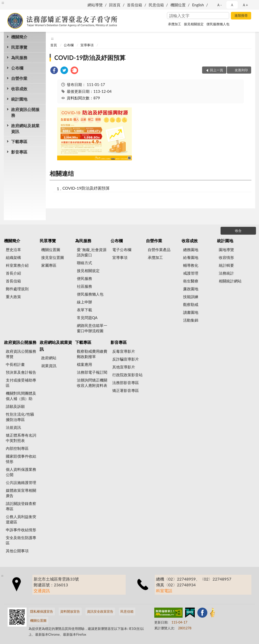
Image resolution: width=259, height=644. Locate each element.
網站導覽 (95, 5)
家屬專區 (49, 265)
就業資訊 (49, 366)
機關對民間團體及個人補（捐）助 (21, 396)
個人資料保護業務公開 (21, 472)
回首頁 (115, 5)
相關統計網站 (230, 281)
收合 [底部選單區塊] (238, 231)
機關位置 (178, 5)
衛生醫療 (191, 281)
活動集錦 (191, 320)
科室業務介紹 (17, 265)
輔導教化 (191, 265)
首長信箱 (135, 5)
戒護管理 (191, 273)
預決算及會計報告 (21, 372)
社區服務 (84, 286)
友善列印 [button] (241, 70)
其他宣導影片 (124, 367)
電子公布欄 (122, 250)
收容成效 (19, 89)
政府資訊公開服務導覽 (21, 354)
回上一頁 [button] (217, 70)
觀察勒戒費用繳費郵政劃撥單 (92, 354)
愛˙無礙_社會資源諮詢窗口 (92, 252)
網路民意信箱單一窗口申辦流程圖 (92, 328)
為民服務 (19, 58)
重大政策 (13, 297)
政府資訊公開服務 (25, 112)
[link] (54, 71)
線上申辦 (84, 302)
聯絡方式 (84, 263)
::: (3, 3)
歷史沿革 (13, 250)
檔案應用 (84, 364)
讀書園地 (191, 312)
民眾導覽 (19, 47)
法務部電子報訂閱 (92, 372)
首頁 (54, 45)
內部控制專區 (17, 448)
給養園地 (191, 257)
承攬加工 (175, 24)
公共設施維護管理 (21, 482)
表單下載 (84, 310)
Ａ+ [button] (245, 5)
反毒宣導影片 (124, 351)
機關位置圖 (51, 250)
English (198, 5)
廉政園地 (191, 289)
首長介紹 (13, 273)
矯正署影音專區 (126, 390)
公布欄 (17, 68)
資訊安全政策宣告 (100, 611)
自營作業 (19, 78)
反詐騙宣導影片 (126, 359)
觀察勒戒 (191, 304)
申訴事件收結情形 (21, 530)
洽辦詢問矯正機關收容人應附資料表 (92, 383)
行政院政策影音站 (127, 375)
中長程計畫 (15, 364)
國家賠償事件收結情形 (21, 459)
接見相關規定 (194, 24)
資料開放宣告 (70, 611)
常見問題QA (87, 318)
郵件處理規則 (17, 289)
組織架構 (13, 257)
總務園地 (191, 250)
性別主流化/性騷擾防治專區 (20, 417)
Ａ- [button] (219, 5)
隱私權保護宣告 (42, 611)
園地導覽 (226, 250)
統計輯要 (226, 265)
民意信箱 (156, 5)
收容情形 (226, 257)
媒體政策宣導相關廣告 (21, 493)
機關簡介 (19, 37)
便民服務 (84, 278)
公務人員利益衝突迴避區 (21, 519)
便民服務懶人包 (218, 24)
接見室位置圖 (53, 257)
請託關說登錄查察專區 (21, 506)
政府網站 (49, 358)
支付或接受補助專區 (21, 383)
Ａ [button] (232, 5)
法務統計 (226, 273)
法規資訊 (13, 427)
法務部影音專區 (126, 383)
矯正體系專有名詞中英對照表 (21, 438)
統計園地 (19, 99)
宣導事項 (87, 45)
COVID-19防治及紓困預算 (90, 58)
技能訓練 (191, 297)
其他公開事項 (17, 551)
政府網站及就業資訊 (25, 128)
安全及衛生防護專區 (21, 540)
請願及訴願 (15, 406)
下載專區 (19, 141)
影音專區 (19, 152)
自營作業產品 (159, 250)
